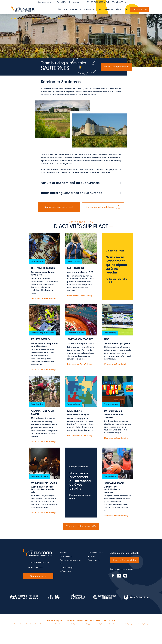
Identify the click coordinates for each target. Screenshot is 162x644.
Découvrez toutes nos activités (81, 540)
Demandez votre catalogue (103, 207)
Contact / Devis (38, 590)
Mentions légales (55, 634)
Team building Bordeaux (100, 638)
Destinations (85, 10)
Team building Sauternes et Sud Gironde (81, 193)
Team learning (105, 10)
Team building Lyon (87, 638)
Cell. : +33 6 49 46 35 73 (116, 2)
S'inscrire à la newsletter (124, 574)
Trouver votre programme (117, 67)
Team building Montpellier (128, 638)
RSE (95, 10)
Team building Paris (18, 638)
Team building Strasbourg (46, 638)
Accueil (63, 566)
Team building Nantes (114, 638)
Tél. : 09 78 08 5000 (95, 2)
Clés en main (121, 10)
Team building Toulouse (74, 638)
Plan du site (109, 634)
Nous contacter (139, 10)
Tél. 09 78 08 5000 (35, 581)
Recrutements (75, 2)
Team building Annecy (143, 638)
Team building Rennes (60, 638)
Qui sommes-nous (46, 2)
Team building (70, 10)
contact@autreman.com (39, 576)
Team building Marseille (31, 638)
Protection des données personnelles (83, 634)
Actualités (61, 2)
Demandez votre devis (59, 207)
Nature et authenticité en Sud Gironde (81, 183)
